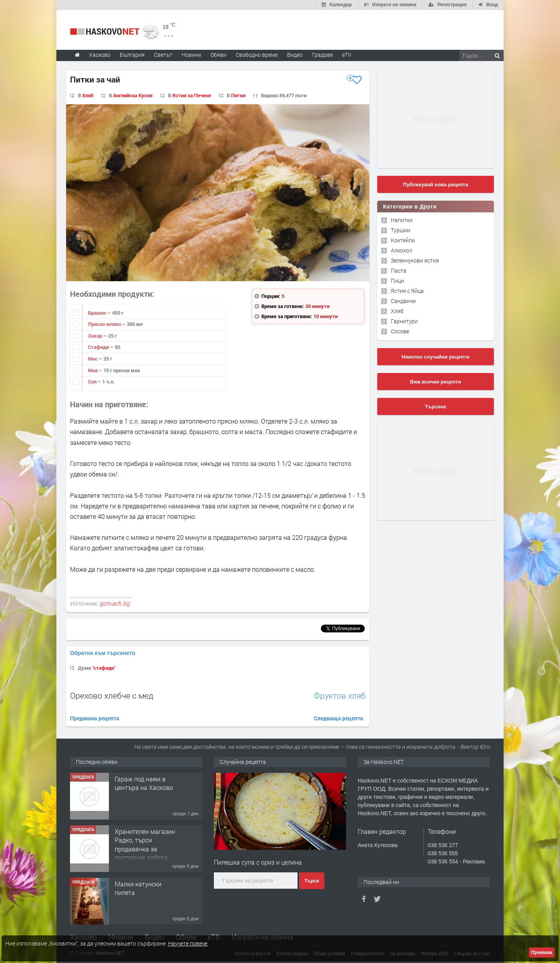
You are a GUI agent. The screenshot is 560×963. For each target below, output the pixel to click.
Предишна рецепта (95, 718)
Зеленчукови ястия (415, 260)
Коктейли (403, 240)
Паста (399, 271)
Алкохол (402, 250)
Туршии (401, 230)
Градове (322, 55)
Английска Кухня (133, 95)
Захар (96, 336)
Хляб (88, 95)
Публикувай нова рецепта (435, 185)
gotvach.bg (115, 603)
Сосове (400, 331)
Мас (93, 359)
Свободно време (257, 55)
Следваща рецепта (339, 718)
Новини (191, 55)
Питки (238, 95)
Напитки (402, 220)
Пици (397, 281)
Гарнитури (404, 321)
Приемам (542, 952)
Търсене (436, 407)
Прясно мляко (105, 324)
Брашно (98, 313)
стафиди (104, 668)
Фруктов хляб (340, 696)
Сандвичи (403, 301)
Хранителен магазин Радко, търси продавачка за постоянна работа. (145, 844)
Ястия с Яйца (407, 291)
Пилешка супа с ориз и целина (258, 862)
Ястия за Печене (192, 95)
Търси (312, 881)
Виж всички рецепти (435, 382)
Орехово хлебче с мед (112, 695)
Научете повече (188, 943)
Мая (93, 370)
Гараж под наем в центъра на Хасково (144, 783)
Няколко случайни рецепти (436, 357)
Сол (93, 382)
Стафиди (99, 347)
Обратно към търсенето (103, 653)
